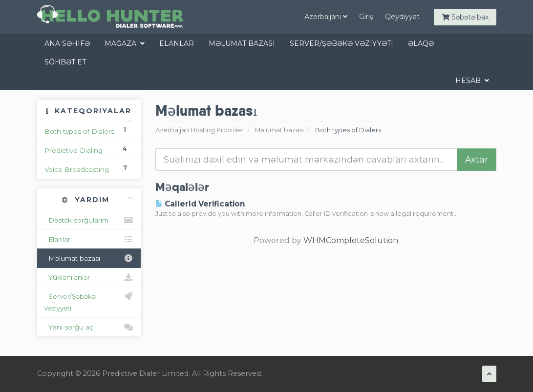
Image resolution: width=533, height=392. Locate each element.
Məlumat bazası (242, 43)
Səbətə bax (465, 17)
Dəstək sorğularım (89, 220)
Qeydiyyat (402, 17)
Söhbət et (65, 62)
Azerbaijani (326, 17)
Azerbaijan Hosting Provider (200, 130)
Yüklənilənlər (89, 277)
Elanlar (177, 43)
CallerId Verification (200, 204)
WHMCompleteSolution (351, 240)
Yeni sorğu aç (89, 327)
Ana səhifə (67, 43)
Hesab (472, 81)
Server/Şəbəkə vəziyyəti (341, 43)
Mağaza (125, 43)
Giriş (366, 17)
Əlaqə (421, 43)
